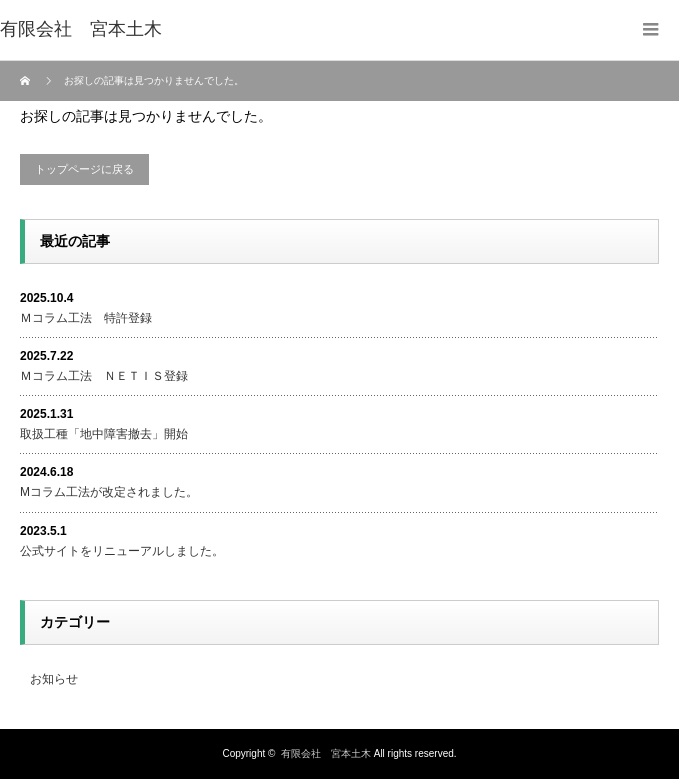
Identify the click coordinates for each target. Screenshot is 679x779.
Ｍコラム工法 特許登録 (86, 318)
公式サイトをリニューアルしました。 (122, 551)
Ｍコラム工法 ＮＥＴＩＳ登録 (104, 376)
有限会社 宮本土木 (326, 753)
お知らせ (54, 679)
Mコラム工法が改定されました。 (109, 492)
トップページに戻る (84, 169)
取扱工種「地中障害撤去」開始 (104, 434)
